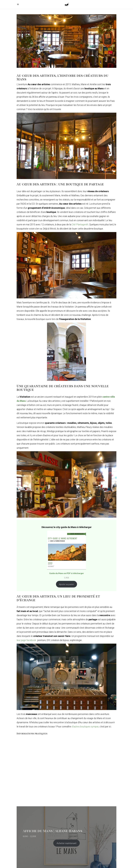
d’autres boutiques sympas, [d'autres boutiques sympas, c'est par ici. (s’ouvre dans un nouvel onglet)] (86, 727)
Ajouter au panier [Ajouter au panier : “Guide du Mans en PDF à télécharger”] (66, 584)
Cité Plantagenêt (80, 224)
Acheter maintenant (67, 843)
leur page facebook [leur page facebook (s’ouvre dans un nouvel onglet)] (26, 640)
